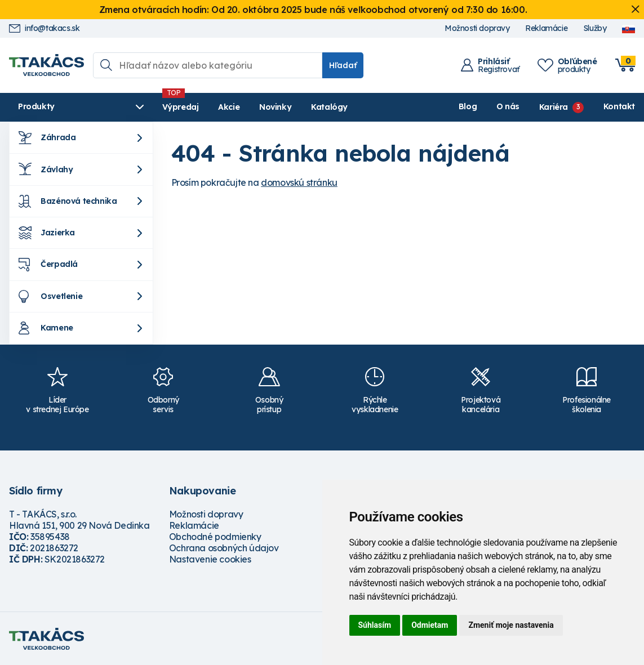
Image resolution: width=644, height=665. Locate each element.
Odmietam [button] (430, 625)
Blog (468, 106)
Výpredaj (181, 107)
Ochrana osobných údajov (224, 548)
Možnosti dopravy (477, 28)
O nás (508, 106)
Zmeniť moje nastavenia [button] (511, 625)
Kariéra (554, 106)
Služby (595, 28)
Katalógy (329, 107)
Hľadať (343, 65)
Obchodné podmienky (215, 537)
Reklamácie (546, 28)
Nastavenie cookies (210, 559)
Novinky (275, 107)
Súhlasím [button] (375, 625)
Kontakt (619, 106)
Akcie (229, 107)
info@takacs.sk (44, 28)
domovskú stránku (299, 182)
